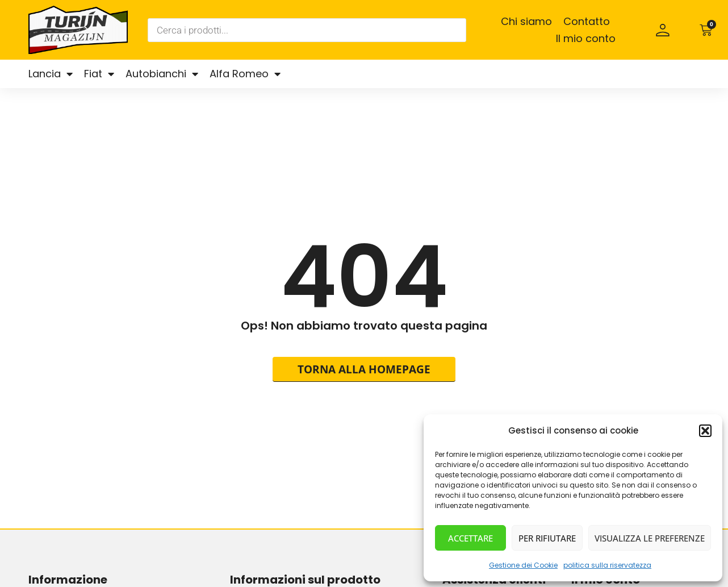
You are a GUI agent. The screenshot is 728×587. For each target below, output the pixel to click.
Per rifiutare (547, 538)
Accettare (470, 538)
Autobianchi (162, 74)
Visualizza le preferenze (650, 538)
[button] (705, 431)
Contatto (587, 21)
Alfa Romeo (245, 74)
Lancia (51, 74)
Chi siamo (526, 21)
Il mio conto (586, 38)
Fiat (99, 74)
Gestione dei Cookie (523, 565)
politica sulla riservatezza (607, 565)
